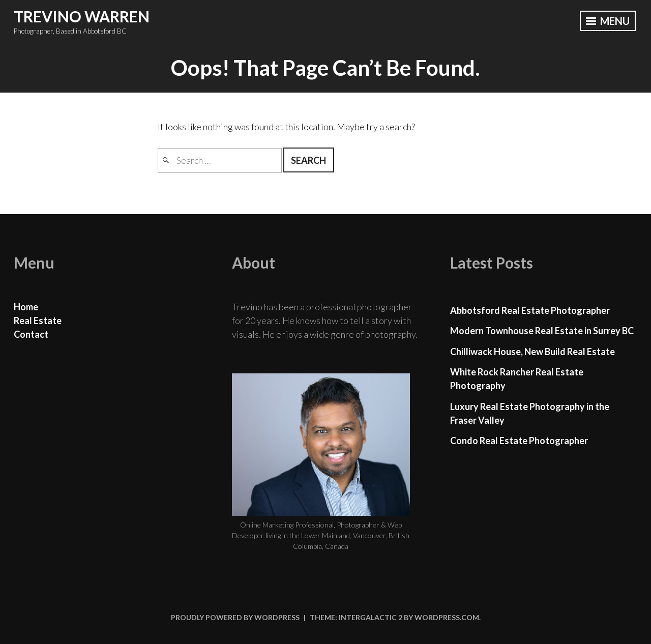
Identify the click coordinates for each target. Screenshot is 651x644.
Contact (31, 334)
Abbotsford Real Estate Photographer (530, 310)
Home (26, 307)
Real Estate (38, 320)
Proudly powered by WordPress (235, 617)
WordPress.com (447, 617)
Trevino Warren (82, 16)
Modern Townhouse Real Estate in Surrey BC (542, 331)
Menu (608, 21)
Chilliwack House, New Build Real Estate (532, 352)
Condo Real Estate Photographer (519, 441)
